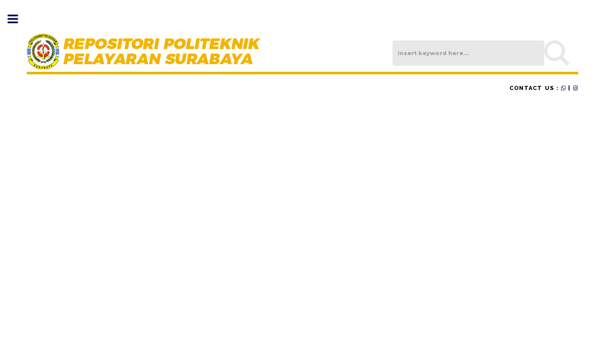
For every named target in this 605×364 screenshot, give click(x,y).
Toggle (18, 19)
